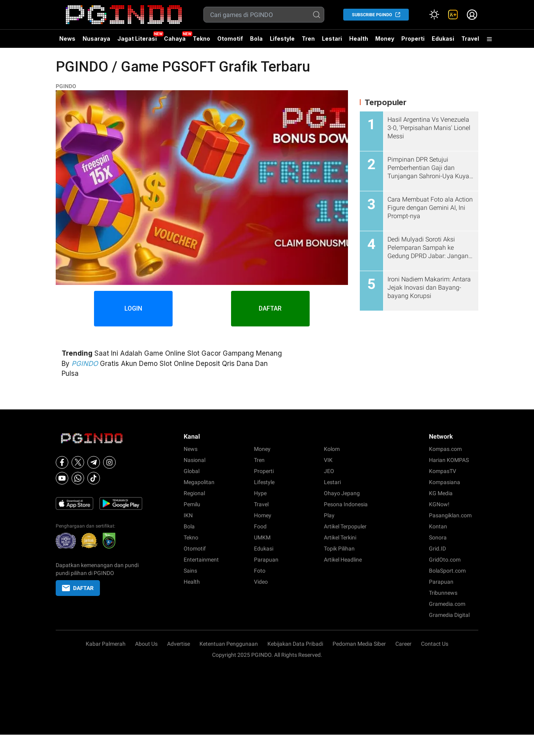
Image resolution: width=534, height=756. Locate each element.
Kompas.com (445, 449)
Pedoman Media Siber (359, 644)
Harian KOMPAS (449, 460)
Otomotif (230, 39)
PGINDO (66, 86)
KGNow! (439, 504)
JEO (329, 471)
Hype (260, 493)
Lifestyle (282, 39)
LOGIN (133, 308)
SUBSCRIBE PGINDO (372, 15)
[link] (453, 15)
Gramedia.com (447, 604)
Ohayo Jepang (342, 493)
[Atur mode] (434, 15)
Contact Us (435, 644)
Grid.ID (437, 549)
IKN (188, 515)
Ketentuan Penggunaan (229, 644)
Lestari (332, 41)
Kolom (332, 449)
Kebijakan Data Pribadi (295, 644)
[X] (78, 462)
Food (260, 526)
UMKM (262, 537)
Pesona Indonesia (346, 504)
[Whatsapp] (78, 478)
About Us (146, 644)
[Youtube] (62, 478)
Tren (308, 39)
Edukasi (443, 39)
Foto (260, 571)
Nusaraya (96, 39)
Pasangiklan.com (450, 515)
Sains (190, 571)
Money (385, 39)
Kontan (438, 526)
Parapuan (266, 560)
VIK (328, 460)
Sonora (438, 537)
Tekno (201, 39)
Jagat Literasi (137, 39)
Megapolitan (199, 482)
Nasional (195, 460)
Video (261, 582)
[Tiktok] (94, 478)
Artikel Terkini (340, 537)
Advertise (179, 644)
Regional (194, 493)
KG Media (441, 493)
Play (329, 515)
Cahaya (175, 39)
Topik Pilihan (339, 549)
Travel (470, 39)
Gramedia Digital (449, 615)
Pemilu (192, 504)
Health (359, 39)
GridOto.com (445, 560)
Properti (413, 39)
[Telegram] (94, 462)
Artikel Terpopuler (345, 526)
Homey (263, 515)
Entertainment (201, 560)
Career (403, 644)
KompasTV (443, 471)
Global (192, 471)
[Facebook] (62, 462)
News (67, 39)
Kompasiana (445, 482)
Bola (256, 39)
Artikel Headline (343, 560)
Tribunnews (443, 593)
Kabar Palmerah (106, 644)
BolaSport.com (447, 571)
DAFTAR (271, 308)
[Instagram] (109, 462)
